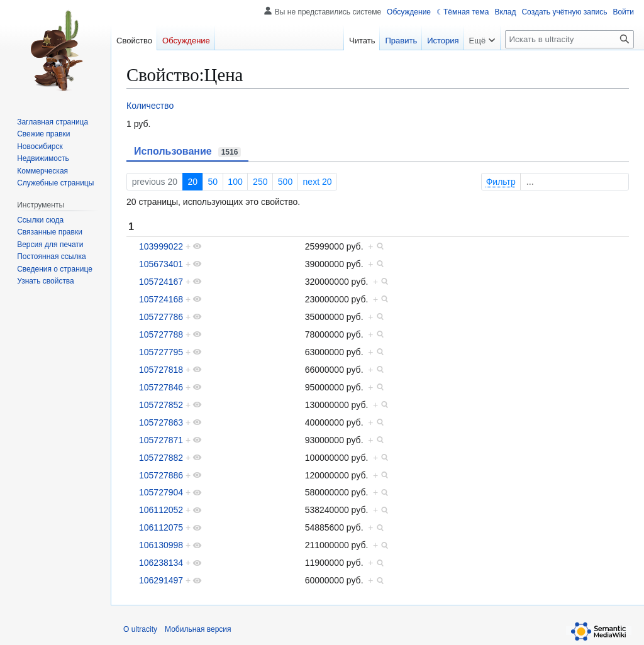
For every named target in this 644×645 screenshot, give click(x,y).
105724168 (161, 299)
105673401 (161, 264)
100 (235, 182)
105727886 (161, 475)
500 (285, 182)
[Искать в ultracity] (569, 39)
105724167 (161, 282)
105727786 (161, 317)
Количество (150, 106)
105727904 (161, 492)
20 (192, 182)
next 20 (318, 182)
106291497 (161, 580)
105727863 (161, 422)
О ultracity (140, 629)
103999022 (161, 246)
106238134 (161, 563)
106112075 (161, 527)
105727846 (161, 387)
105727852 (161, 405)
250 (260, 182)
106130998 (161, 545)
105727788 (161, 334)
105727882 (161, 458)
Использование (187, 152)
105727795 (161, 352)
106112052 (161, 510)
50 (213, 182)
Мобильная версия (198, 629)
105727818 (161, 370)
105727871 (161, 440)
